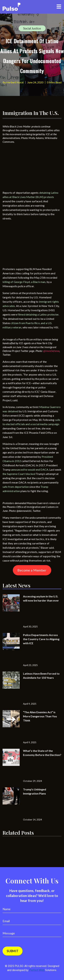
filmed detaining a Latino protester (38, 314)
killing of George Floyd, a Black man (24, 282)
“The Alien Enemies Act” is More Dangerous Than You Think (40, 716)
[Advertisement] (28, 168)
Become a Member (32, 570)
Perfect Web (43, 970)
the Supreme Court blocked (19, 474)
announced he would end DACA (30, 469)
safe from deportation (16, 487)
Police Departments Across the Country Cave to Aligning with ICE (41, 639)
